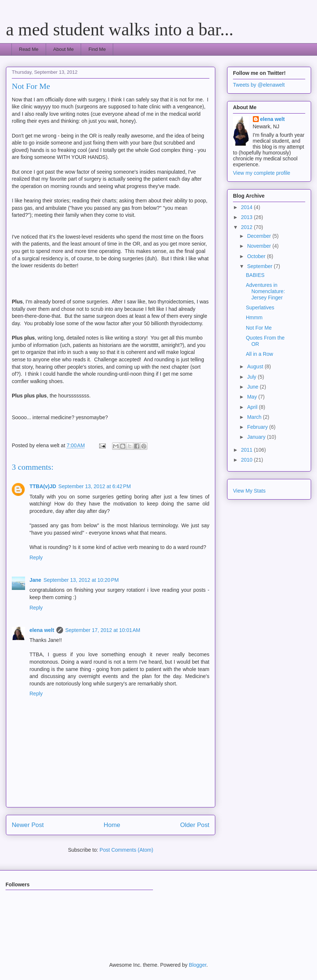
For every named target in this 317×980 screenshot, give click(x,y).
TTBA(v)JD (43, 486)
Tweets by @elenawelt (259, 85)
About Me (63, 49)
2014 (248, 207)
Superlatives (260, 307)
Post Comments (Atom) (126, 850)
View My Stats (249, 491)
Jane (35, 580)
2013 (248, 217)
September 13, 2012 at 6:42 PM (95, 486)
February (258, 427)
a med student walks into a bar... (120, 29)
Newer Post (28, 825)
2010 (248, 460)
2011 (248, 450)
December (259, 236)
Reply (36, 557)
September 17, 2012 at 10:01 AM (103, 630)
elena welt (42, 630)
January (257, 437)
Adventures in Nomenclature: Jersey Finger (265, 291)
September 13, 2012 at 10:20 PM (81, 580)
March (255, 417)
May (252, 397)
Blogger (197, 965)
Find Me (97, 49)
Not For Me (259, 328)
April (253, 407)
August (256, 366)
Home (112, 825)
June (253, 387)
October (257, 256)
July (252, 377)
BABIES (255, 275)
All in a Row (259, 354)
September (260, 266)
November (259, 246)
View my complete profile (262, 173)
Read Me (29, 49)
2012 (248, 227)
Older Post (195, 825)
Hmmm (254, 317)
